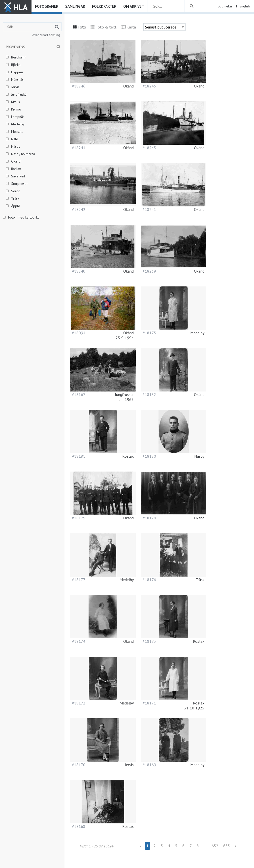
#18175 (149, 333)
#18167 (79, 394)
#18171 (149, 703)
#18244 (79, 148)
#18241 (149, 209)
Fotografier (47, 6)
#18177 (79, 580)
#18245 (149, 86)
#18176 (149, 580)
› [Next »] (236, 846)
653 (227, 846)
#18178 (149, 518)
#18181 (79, 456)
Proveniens (16, 47)
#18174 (79, 641)
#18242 (79, 209)
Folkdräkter (104, 6)
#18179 (79, 518)
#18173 (149, 641)
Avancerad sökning (46, 35)
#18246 (79, 86)
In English (243, 6)
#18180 (149, 456)
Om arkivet (134, 6)
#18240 (79, 271)
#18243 (149, 148)
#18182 (149, 394)
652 (215, 846)
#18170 (79, 765)
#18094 (79, 333)
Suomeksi (225, 6)
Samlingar (75, 6)
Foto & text (106, 27)
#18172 (79, 703)
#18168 (79, 826)
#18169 (149, 765)
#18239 (149, 271)
